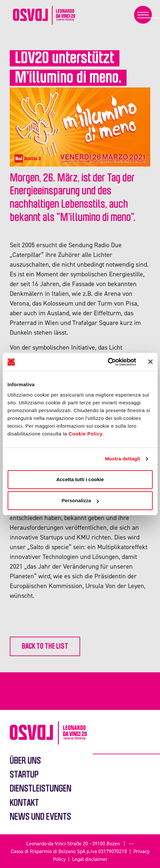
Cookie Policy (86, 434)
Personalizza (80, 500)
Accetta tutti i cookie (80, 479)
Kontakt (24, 803)
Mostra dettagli (122, 459)
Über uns (25, 761)
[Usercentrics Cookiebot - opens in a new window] (108, 362)
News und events (40, 817)
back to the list (45, 646)
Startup (24, 775)
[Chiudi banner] (150, 362)
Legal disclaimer (90, 859)
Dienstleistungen (41, 789)
